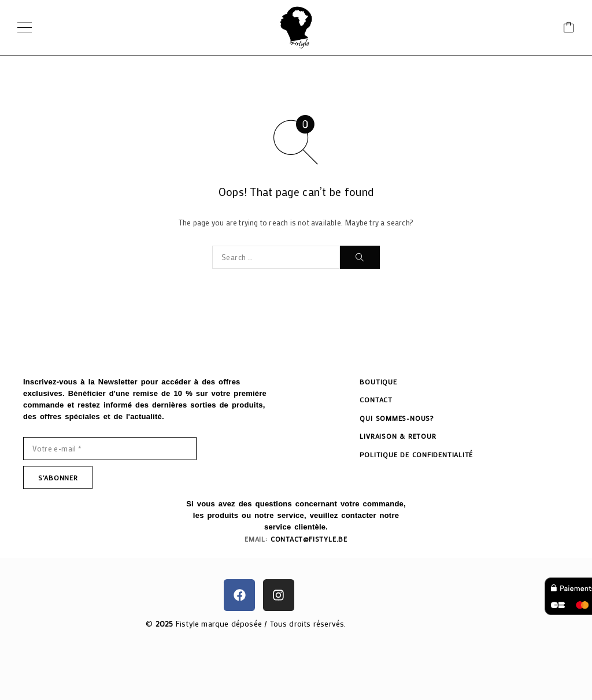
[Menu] (25, 28)
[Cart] (569, 28)
